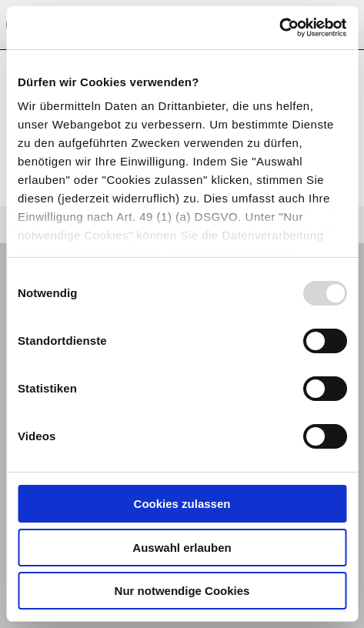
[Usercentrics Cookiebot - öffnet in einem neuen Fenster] (279, 28)
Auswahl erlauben (182, 548)
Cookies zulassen (182, 504)
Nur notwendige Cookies (182, 591)
